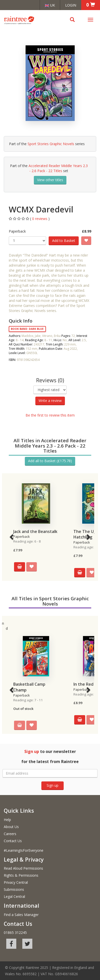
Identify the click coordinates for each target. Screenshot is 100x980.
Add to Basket (64, 241)
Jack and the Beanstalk (35, 531)
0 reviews (40, 219)
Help (7, 820)
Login (71, 5)
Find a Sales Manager (21, 915)
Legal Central (14, 896)
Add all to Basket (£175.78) (50, 461)
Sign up (53, 785)
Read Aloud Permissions (23, 868)
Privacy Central (16, 882)
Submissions (14, 889)
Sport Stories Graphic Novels (51, 144)
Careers (10, 834)
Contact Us (13, 841)
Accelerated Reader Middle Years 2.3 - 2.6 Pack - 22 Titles (58, 168)
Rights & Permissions (21, 875)
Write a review (50, 401)
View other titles (50, 180)
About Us (11, 827)
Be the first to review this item (50, 415)
